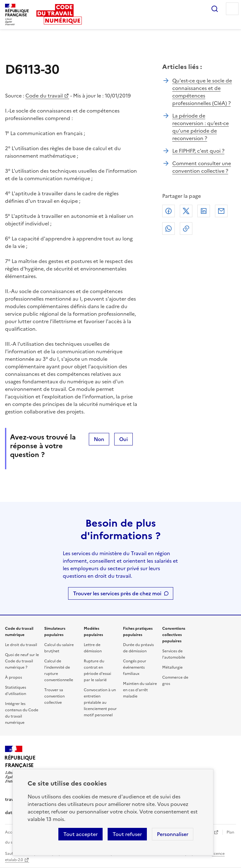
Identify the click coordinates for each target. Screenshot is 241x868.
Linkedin (204, 211)
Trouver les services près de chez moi (117, 593)
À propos (13, 677)
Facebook (169, 211)
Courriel (221, 211)
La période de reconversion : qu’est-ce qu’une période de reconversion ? (201, 127)
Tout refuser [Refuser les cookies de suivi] (127, 834)
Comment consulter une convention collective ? (202, 167)
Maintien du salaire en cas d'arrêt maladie (140, 690)
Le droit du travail (21, 645)
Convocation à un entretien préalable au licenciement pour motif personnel (100, 702)
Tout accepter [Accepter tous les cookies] (80, 834)
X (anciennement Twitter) (186, 211)
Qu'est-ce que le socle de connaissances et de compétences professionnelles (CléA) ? (202, 92)
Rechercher (215, 9)
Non (99, 439)
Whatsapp (169, 229)
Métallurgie (172, 667)
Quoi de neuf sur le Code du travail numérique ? (22, 661)
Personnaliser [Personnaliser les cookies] (173, 834)
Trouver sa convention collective (54, 696)
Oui (123, 439)
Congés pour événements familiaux (135, 667)
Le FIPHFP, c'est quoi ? (198, 151)
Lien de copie (186, 229)
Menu (232, 9)
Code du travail (44, 96)
